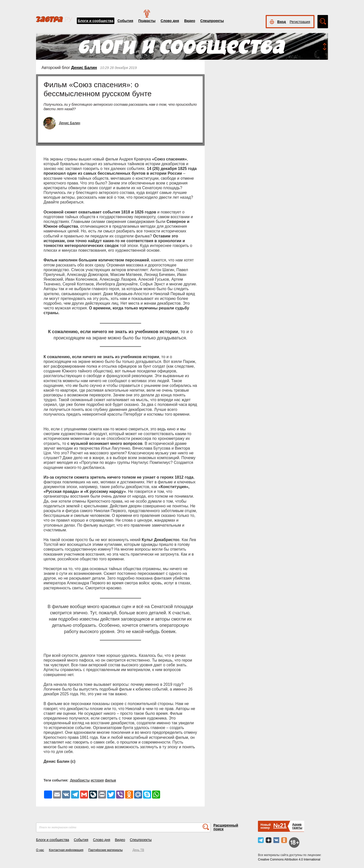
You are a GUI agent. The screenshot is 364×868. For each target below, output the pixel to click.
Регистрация (300, 22)
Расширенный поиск (226, 827)
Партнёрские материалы (106, 850)
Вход (282, 22)
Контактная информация (66, 850)
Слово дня (170, 21)
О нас (40, 850)
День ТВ (138, 850)
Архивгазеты (297, 826)
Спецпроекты (212, 21)
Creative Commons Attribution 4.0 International (289, 860)
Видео (190, 21)
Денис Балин (84, 68)
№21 (280, 825)
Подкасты (147, 21)
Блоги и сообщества (96, 21)
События (125, 21)
